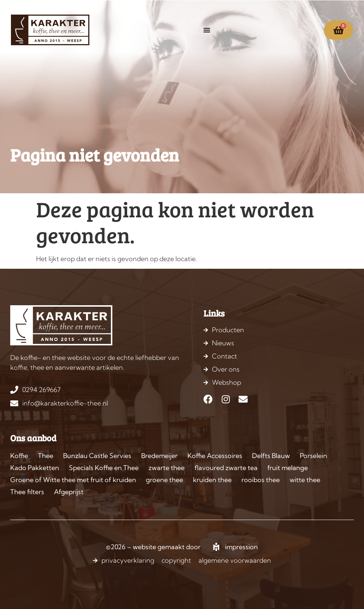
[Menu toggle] (207, 30)
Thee (46, 456)
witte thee (305, 480)
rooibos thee (261, 480)
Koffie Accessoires (215, 456)
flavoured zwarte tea (226, 468)
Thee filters (27, 492)
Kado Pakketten (35, 468)
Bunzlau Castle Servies (97, 456)
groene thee (164, 480)
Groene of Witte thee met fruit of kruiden (73, 480)
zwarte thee (166, 468)
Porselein (313, 456)
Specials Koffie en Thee (104, 468)
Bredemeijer (159, 456)
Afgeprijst (69, 492)
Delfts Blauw (271, 456)
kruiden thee (212, 480)
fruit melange (288, 468)
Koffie (19, 456)
